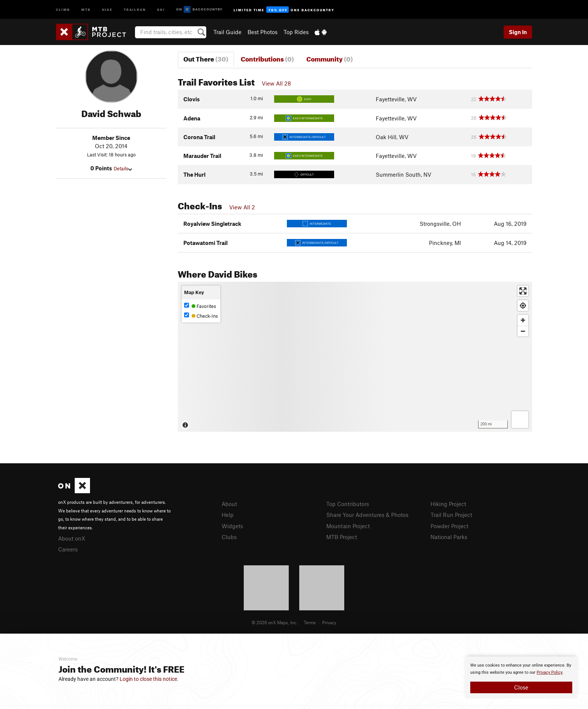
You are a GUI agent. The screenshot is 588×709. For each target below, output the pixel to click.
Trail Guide (227, 32)
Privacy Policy (550, 672)
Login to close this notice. (149, 679)
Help (228, 515)
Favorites (200, 306)
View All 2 (242, 207)
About (229, 504)
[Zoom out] (523, 331)
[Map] (355, 357)
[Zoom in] (523, 320)
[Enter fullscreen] (523, 291)
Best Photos (262, 32)
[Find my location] (523, 306)
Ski (161, 9)
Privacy (329, 622)
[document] (521, 677)
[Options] (520, 420)
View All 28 (276, 83)
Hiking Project (448, 504)
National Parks (449, 537)
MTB (86, 9)
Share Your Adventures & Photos (367, 515)
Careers (68, 549)
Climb (63, 9)
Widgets (232, 526)
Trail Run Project (451, 515)
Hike (107, 9)
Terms (310, 622)
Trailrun (135, 9)
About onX (72, 538)
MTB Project (342, 537)
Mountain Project (348, 526)
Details (123, 168)
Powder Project (449, 526)
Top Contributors (348, 504)
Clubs (229, 537)
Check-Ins (201, 316)
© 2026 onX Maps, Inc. (274, 622)
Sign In (518, 32)
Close (521, 687)
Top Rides (296, 32)
